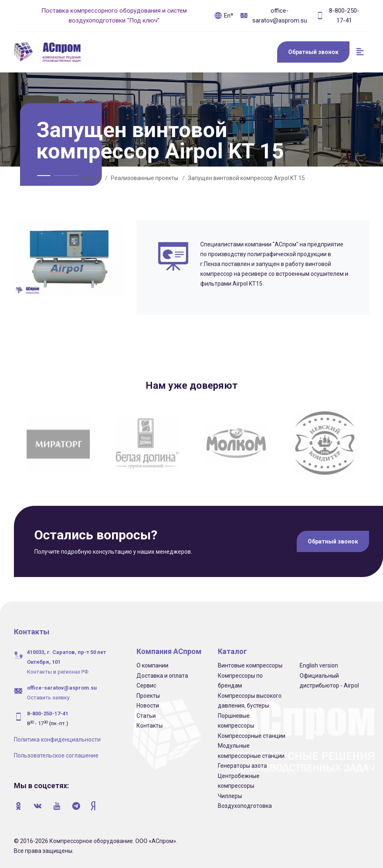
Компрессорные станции (252, 736)
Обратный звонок (313, 52)
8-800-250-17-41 (338, 16)
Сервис (146, 685)
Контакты (150, 726)
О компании (152, 665)
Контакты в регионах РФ (58, 672)
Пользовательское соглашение (56, 755)
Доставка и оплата (162, 676)
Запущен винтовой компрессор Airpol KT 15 (246, 178)
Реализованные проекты (144, 178)
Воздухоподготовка (245, 806)
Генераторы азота (242, 766)
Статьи (146, 716)
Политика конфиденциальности (57, 739)
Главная (90, 178)
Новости (148, 706)
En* (224, 16)
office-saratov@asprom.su (273, 16)
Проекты (148, 696)
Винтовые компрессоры (250, 665)
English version (319, 665)
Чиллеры (230, 796)
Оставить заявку (48, 698)
